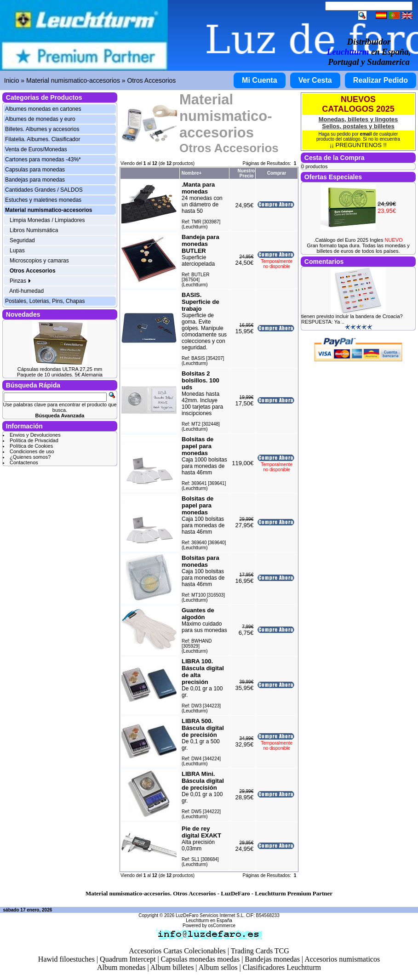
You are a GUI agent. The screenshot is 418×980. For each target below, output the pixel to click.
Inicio (12, 80)
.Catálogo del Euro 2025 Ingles (358, 240)
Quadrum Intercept (128, 959)
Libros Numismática (34, 230)
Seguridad (22, 240)
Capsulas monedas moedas (200, 959)
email (366, 134)
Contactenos (24, 462)
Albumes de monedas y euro (40, 119)
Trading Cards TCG (260, 951)
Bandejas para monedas (35, 180)
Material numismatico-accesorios (73, 80)
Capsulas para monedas (35, 170)
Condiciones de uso (32, 451)
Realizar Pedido (381, 80)
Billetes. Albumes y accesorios (42, 129)
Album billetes (172, 967)
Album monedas (121, 967)
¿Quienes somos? (30, 457)
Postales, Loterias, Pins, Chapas (45, 301)
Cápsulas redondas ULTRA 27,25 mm (60, 369)
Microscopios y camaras (39, 261)
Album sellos (218, 967)
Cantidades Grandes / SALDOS (44, 190)
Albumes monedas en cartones (43, 109)
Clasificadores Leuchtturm (282, 967)
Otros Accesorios (151, 80)
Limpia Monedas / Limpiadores (47, 220)
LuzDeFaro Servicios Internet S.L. (210, 915)
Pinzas (20, 281)
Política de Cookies (31, 446)
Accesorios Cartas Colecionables (177, 951)
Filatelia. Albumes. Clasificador (43, 139)
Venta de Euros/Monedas (36, 149)
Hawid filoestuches (66, 959)
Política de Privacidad (34, 440)
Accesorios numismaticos (342, 959)
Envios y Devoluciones (35, 435)
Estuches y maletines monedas (43, 200)
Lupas (17, 251)
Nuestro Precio (246, 173)
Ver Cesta (315, 80)
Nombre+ (192, 173)
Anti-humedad (26, 291)
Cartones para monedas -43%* (43, 160)
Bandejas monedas (272, 959)
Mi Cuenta (259, 80)
